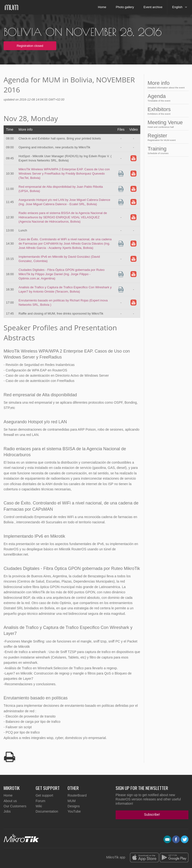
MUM (71, 801)
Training (166, 150)
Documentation (47, 811)
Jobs (7, 811)
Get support (44, 795)
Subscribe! (152, 814)
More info (166, 84)
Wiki (39, 806)
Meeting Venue (166, 124)
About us (10, 801)
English (177, 7)
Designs (74, 806)
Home (102, 7)
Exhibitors (166, 111)
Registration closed (30, 46)
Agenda (166, 98)
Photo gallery (125, 7)
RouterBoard (77, 795)
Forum (40, 801)
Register (166, 137)
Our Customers (15, 806)
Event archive (153, 7)
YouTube (74, 811)
